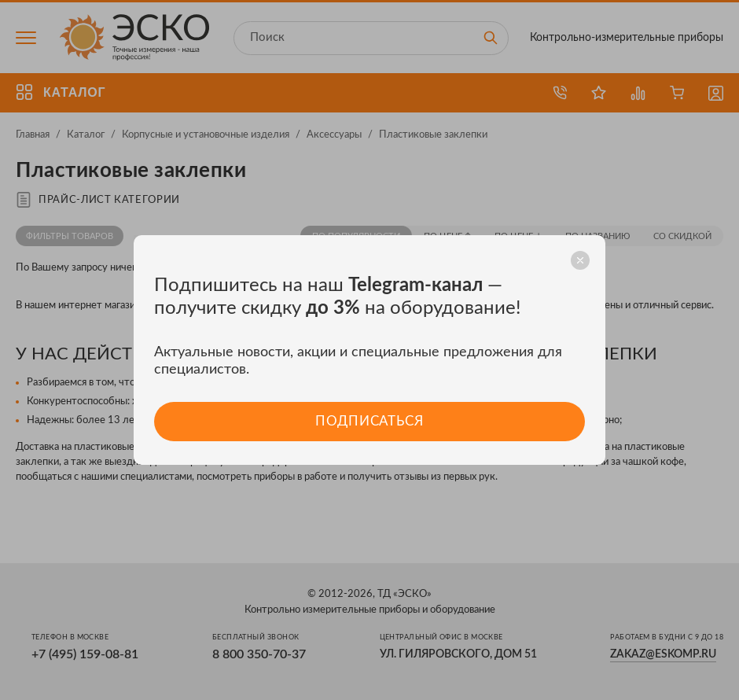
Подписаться (369, 421)
